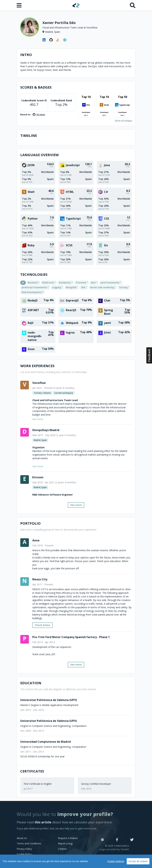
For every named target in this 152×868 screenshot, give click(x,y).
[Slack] (102, 840)
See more (76, 505)
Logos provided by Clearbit (114, 849)
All (23, 283)
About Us (22, 838)
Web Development (32, 292)
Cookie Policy (24, 854)
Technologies (34, 274)
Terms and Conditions (29, 843)
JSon (94, 282)
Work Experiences (37, 366)
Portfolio (30, 523)
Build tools (49, 282)
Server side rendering (103, 287)
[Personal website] (65, 40)
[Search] (133, 5)
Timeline (29, 136)
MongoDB (72, 287)
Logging (57, 287)
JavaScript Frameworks (35, 287)
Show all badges (124, 121)
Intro (26, 55)
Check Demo (42, 625)
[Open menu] (19, 5)
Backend (33, 282)
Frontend (82, 282)
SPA (84, 287)
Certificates (32, 771)
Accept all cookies (138, 861)
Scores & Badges (36, 87)
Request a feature (68, 838)
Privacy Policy (24, 849)
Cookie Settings (116, 861)
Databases (66, 282)
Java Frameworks (111, 282)
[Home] (76, 5)
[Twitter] (132, 840)
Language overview (39, 155)
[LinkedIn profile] (44, 40)
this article (43, 822)
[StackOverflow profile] (58, 40)
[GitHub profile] (51, 40)
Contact (62, 849)
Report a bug (65, 843)
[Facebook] (117, 840)
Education (31, 683)
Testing (124, 287)
